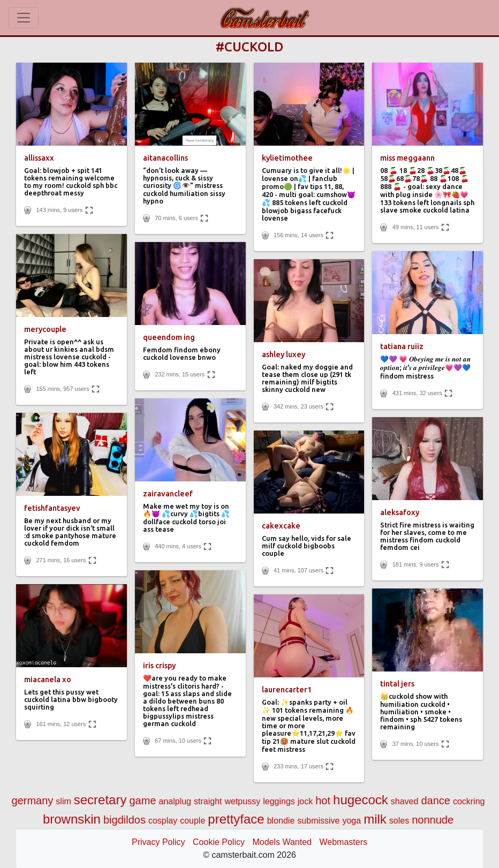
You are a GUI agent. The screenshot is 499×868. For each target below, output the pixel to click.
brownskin (72, 819)
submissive (318, 821)
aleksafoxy (400, 512)
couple (192, 821)
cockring (469, 801)
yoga (351, 821)
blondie (281, 821)
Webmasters (343, 842)
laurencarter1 (287, 690)
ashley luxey (283, 354)
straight (208, 801)
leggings (279, 801)
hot (323, 801)
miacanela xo (48, 680)
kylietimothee (287, 158)
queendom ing (169, 337)
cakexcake (281, 526)
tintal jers (397, 684)
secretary (100, 800)
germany (33, 801)
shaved (405, 801)
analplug (175, 801)
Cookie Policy (219, 842)
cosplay (163, 821)
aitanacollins (165, 158)
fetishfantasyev (52, 508)
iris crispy (159, 666)
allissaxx (39, 158)
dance (436, 801)
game (142, 801)
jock (305, 801)
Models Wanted (282, 842)
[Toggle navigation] (24, 18)
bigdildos (124, 820)
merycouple (45, 329)
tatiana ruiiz (402, 346)
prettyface (236, 819)
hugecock (361, 800)
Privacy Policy (158, 842)
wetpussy (242, 801)
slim (63, 801)
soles (399, 821)
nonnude (433, 820)
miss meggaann (407, 158)
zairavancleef (168, 494)
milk (375, 819)
